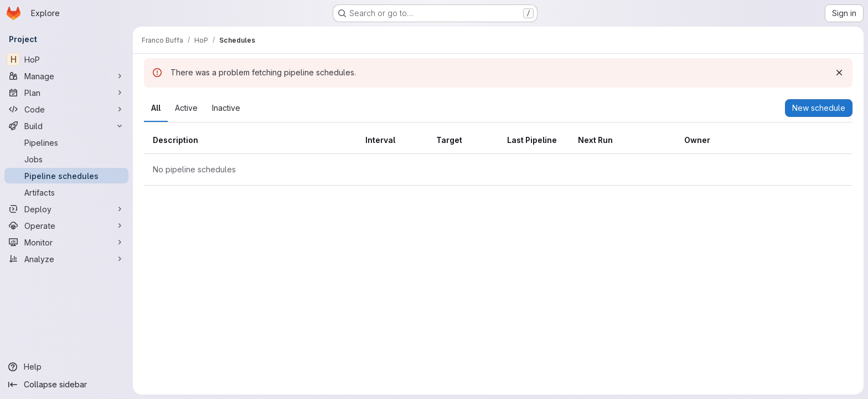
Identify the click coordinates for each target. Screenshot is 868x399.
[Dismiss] (839, 73)
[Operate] (66, 226)
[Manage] (66, 76)
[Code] (66, 109)
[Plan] (66, 93)
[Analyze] (66, 259)
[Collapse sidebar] (66, 385)
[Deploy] (66, 209)
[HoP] (66, 59)
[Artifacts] (66, 192)
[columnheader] (250, 140)
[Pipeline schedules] (66, 176)
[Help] (66, 367)
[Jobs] (66, 159)
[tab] (156, 108)
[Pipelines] (66, 142)
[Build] (66, 126)
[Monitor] (66, 242)
